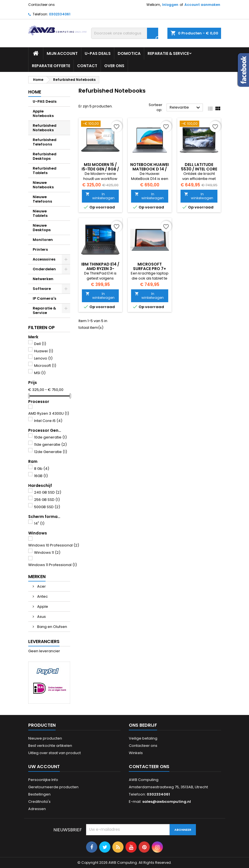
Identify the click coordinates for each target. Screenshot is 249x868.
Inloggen (170, 5)
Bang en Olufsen (52, 627)
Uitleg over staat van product (54, 753)
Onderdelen (44, 269)
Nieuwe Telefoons (42, 199)
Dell (40, 344)
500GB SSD (47, 507)
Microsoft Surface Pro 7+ (150, 266)
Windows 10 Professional (54, 545)
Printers (40, 249)
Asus (41, 617)
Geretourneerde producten (53, 787)
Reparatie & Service (168, 53)
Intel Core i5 (48, 421)
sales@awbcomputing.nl (167, 802)
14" (39, 523)
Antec (42, 596)
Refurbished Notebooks (45, 128)
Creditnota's (39, 802)
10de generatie (50, 437)
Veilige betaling (143, 738)
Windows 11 (47, 553)
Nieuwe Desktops (42, 228)
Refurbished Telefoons (45, 142)
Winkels (136, 753)
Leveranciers (44, 641)
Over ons (114, 66)
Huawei (44, 351)
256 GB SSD (47, 500)
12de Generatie (51, 452)
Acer (41, 586)
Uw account (44, 767)
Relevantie (186, 108)
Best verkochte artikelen (50, 746)
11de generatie (50, 444)
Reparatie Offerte (51, 66)
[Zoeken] (125, 33)
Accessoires (44, 259)
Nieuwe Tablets (40, 213)
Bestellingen (39, 794)
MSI (40, 373)
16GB (41, 476)
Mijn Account (62, 53)
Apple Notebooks (43, 113)
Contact (87, 66)
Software (42, 289)
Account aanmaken (202, 5)
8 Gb (42, 469)
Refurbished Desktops (45, 156)
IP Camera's (44, 298)
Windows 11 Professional (53, 565)
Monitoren (43, 240)
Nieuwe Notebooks (43, 185)
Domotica (129, 53)
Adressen (37, 809)
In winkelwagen (100, 196)
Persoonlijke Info (43, 780)
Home (35, 92)
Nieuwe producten (45, 738)
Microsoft (45, 366)
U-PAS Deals (98, 53)
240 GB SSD (48, 492)
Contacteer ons (41, 5)
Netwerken (43, 279)
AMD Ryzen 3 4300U (49, 413)
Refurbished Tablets (45, 171)
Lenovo (43, 358)
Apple (42, 607)
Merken (37, 577)
